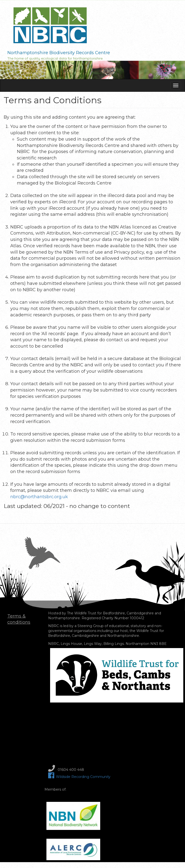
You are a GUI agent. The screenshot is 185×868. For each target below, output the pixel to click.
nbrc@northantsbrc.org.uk (39, 497)
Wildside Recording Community (79, 777)
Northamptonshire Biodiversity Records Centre (59, 53)
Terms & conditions (19, 619)
